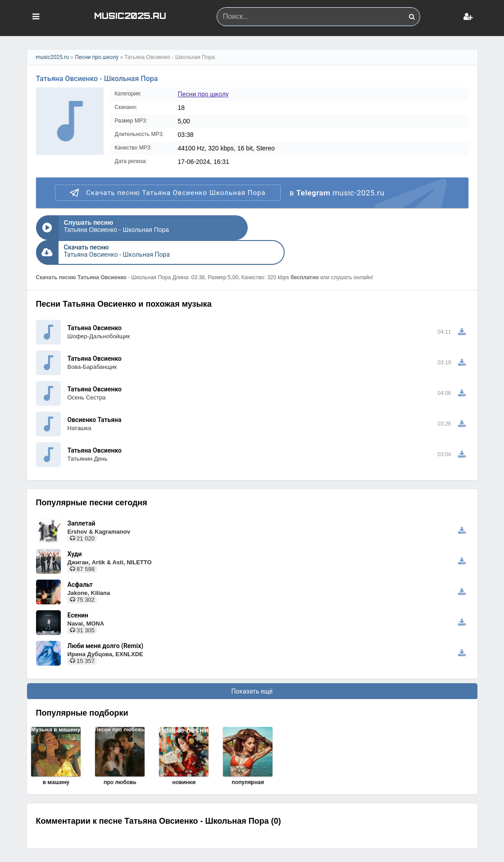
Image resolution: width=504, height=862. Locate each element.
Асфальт (80, 560)
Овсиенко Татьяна (95, 395)
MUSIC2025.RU (130, 15)
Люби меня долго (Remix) (106, 621)
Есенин (78, 590)
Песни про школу (97, 57)
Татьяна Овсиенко (95, 303)
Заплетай (82, 499)
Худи (75, 529)
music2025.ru (52, 57)
